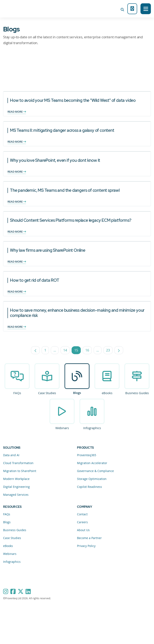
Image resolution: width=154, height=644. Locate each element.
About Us (83, 530)
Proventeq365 (87, 455)
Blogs (77, 393)
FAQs (17, 393)
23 (109, 351)
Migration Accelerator (92, 463)
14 (66, 351)
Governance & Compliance (95, 471)
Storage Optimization (92, 479)
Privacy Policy (86, 546)
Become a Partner (89, 538)
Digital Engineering (16, 487)
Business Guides (137, 393)
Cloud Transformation (18, 463)
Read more (17, 112)
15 (78, 351)
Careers (82, 522)
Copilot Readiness (89, 487)
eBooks (107, 393)
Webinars (62, 428)
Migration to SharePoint (20, 471)
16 (89, 351)
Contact (82, 514)
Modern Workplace (16, 479)
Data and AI (11, 455)
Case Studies (47, 393)
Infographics (92, 428)
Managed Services (16, 495)
